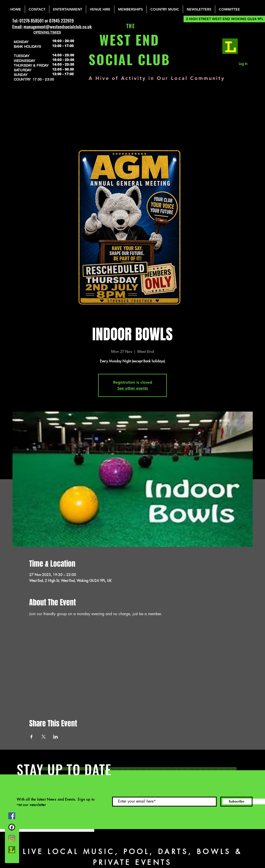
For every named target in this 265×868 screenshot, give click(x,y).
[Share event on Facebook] (32, 737)
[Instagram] (12, 838)
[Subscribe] (236, 802)
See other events (133, 388)
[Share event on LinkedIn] (56, 737)
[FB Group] (12, 827)
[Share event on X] (44, 737)
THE (129, 26)
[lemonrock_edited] (230, 46)
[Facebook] (12, 816)
